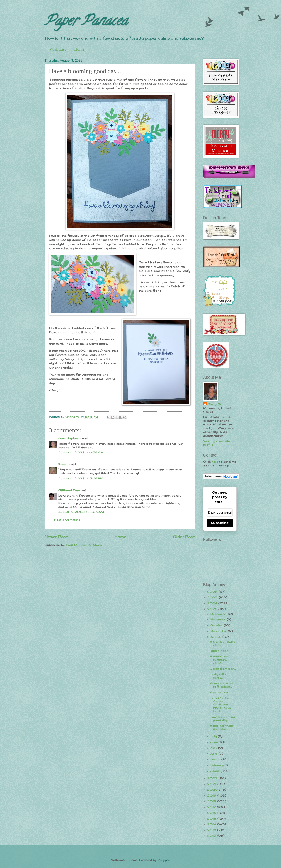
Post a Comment (67, 520)
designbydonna (70, 438)
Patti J (63, 464)
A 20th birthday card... (222, 643)
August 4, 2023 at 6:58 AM (81, 452)
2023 (213, 609)
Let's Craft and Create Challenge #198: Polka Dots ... (221, 704)
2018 (212, 801)
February (218, 765)
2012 (212, 836)
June (215, 742)
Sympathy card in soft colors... (223, 685)
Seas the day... (221, 692)
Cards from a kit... (223, 669)
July (214, 736)
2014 (212, 824)
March (216, 759)
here (215, 462)
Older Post (184, 537)
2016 (212, 813)
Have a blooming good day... (222, 718)
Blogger (163, 860)
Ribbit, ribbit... (220, 651)
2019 (212, 795)
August (216, 637)
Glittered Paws (69, 490)
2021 (212, 784)
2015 (212, 819)
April (215, 754)
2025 (213, 597)
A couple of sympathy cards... (219, 660)
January (217, 771)
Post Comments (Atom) (84, 545)
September (219, 631)
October (217, 625)
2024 (213, 603)
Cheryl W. (215, 404)
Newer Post (56, 537)
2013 (212, 830)
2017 (212, 807)
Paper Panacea (86, 22)
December (219, 614)
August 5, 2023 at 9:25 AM (81, 512)
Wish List (58, 49)
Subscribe (220, 523)
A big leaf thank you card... (222, 727)
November (219, 619)
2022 (213, 778)
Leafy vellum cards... (219, 676)
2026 (213, 592)
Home (79, 49)
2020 (213, 790)
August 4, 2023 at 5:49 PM (81, 478)
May (214, 748)
